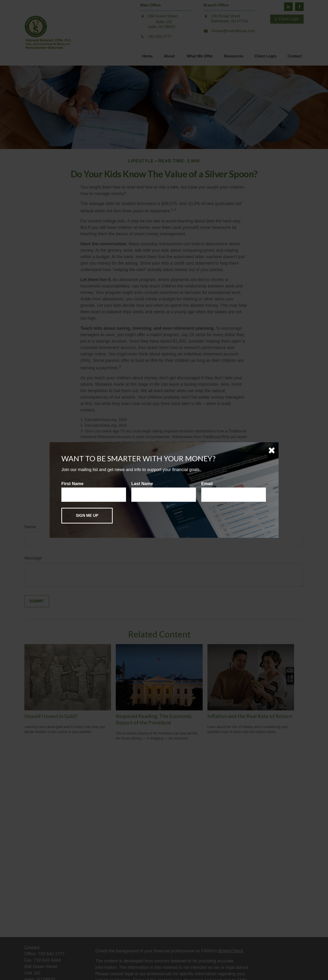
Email (207, 484)
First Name (72, 484)
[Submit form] (87, 516)
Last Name (142, 484)
